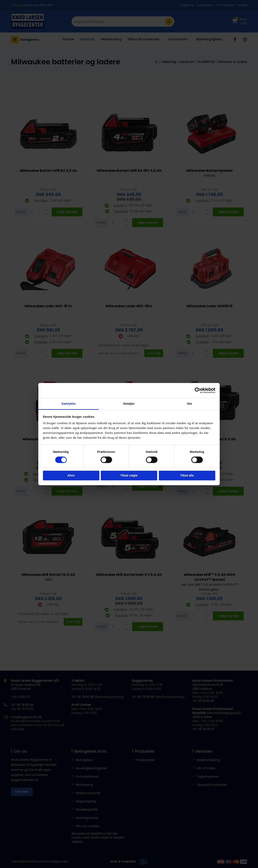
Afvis (71, 476)
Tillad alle (187, 476)
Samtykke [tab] (69, 404)
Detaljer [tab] (129, 404)
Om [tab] (189, 404)
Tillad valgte (129, 476)
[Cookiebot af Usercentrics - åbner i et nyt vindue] (198, 390)
